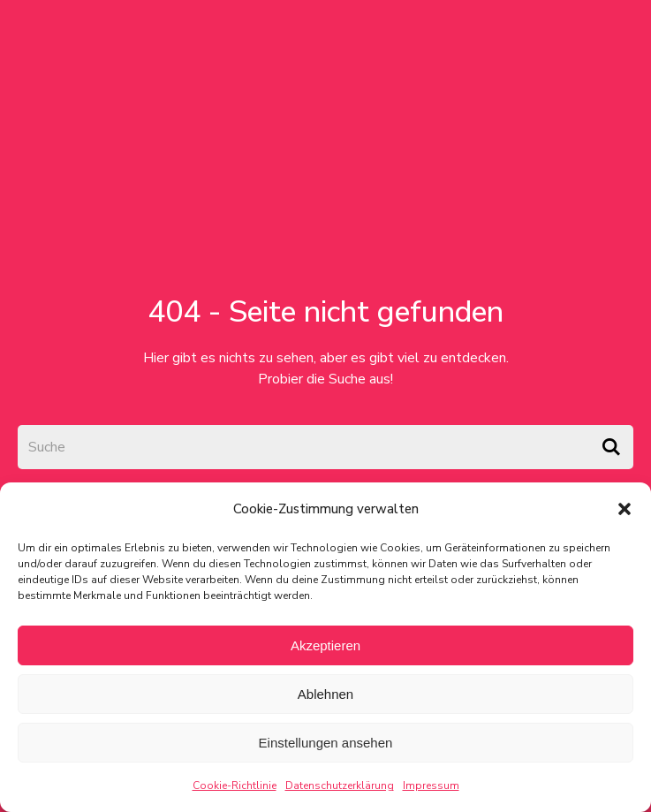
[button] (625, 509)
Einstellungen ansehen (326, 743)
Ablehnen (325, 694)
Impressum (431, 785)
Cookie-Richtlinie (235, 785)
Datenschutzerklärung (340, 785)
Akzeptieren (325, 645)
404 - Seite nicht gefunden (325, 312)
